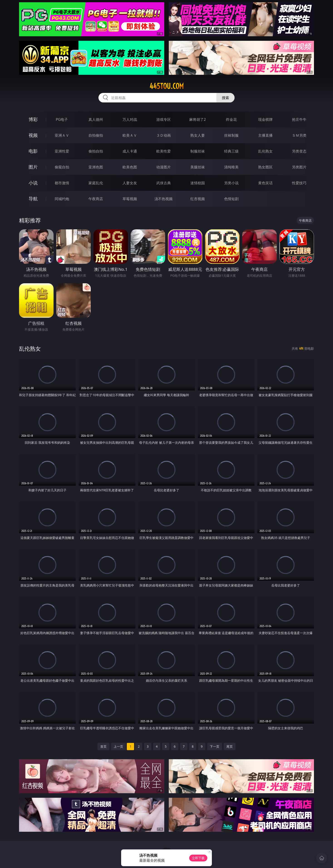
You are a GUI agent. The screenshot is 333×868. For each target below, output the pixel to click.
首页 (103, 746)
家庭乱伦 (96, 183)
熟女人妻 (198, 135)
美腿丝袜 (198, 167)
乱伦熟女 (265, 151)
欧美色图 (130, 167)
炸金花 (231, 119)
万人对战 (130, 119)
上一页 (118, 746)
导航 (33, 199)
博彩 (33, 119)
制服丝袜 (198, 151)
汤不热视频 (164, 199)
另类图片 (299, 167)
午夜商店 (96, 199)
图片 (33, 167)
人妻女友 (130, 183)
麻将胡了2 (197, 119)
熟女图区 (265, 167)
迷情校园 (198, 183)
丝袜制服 (231, 135)
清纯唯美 (231, 167)
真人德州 (96, 119)
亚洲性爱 (62, 151)
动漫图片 (164, 167)
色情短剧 (231, 199)
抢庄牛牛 (299, 119)
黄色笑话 (265, 183)
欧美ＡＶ (130, 135)
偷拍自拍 (96, 151)
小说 (33, 183)
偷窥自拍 (62, 167)
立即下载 (198, 858)
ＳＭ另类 (299, 135)
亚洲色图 (96, 167)
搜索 (225, 98)
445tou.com (167, 86)
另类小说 (231, 183)
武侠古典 (164, 183)
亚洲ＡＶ (62, 135)
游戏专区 (164, 119)
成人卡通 (130, 151)
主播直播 (265, 135)
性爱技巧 (299, 183)
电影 (33, 151)
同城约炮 (62, 199)
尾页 (230, 746)
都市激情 (62, 183)
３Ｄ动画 (164, 135)
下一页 (215, 746)
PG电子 (62, 119)
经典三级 (231, 151)
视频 (33, 135)
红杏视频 (198, 199)
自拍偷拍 (96, 135)
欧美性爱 (164, 151)
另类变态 (299, 151)
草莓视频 (130, 199)
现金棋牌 (265, 119)
